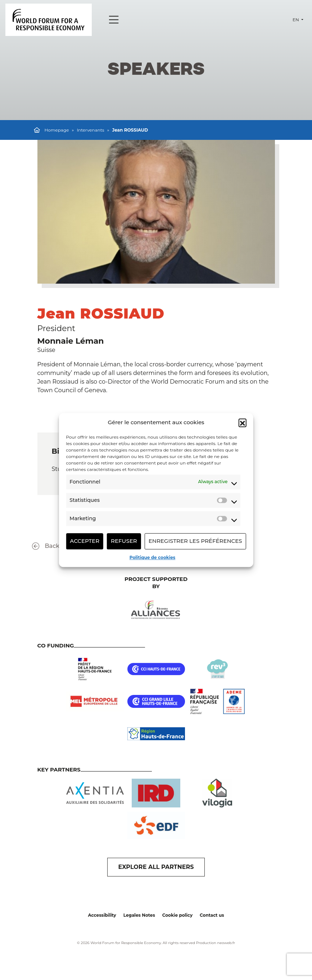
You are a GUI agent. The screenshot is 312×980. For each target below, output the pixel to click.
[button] (243, 423)
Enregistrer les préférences (195, 541)
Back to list (55, 546)
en (296, 20)
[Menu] (114, 20)
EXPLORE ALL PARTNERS (156, 867)
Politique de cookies (152, 557)
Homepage (57, 130)
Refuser (124, 541)
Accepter (85, 541)
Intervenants (90, 130)
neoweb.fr (226, 943)
